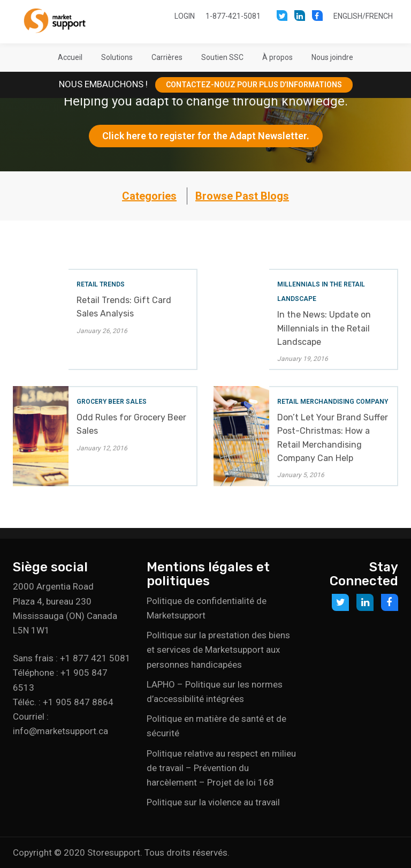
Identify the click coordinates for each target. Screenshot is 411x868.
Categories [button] (149, 196)
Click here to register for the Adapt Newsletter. (206, 136)
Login (185, 16)
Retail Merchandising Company (333, 402)
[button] (117, 57)
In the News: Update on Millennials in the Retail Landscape (324, 328)
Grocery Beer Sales (112, 402)
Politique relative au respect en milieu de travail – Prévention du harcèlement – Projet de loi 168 (221, 768)
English (348, 16)
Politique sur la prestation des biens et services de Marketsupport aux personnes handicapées (218, 650)
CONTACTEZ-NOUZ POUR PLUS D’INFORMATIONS (254, 85)
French (379, 16)
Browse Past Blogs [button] (242, 196)
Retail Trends (101, 284)
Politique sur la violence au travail (213, 802)
